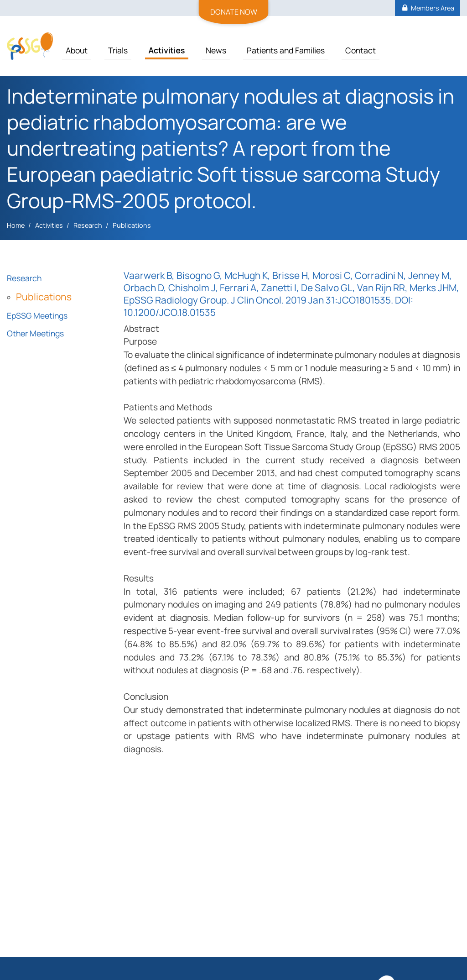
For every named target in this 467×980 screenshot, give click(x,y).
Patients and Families (286, 50)
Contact (361, 50)
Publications (132, 225)
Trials (118, 50)
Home (16, 225)
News (216, 50)
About (77, 50)
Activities (167, 50)
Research (88, 225)
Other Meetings (35, 333)
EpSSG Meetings (37, 315)
